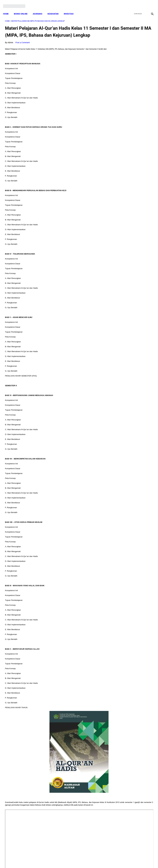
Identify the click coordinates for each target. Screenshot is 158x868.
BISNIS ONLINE (23, 9)
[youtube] (143, 3)
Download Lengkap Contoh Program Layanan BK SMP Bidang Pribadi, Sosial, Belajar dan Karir (133, 48)
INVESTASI (71, 9)
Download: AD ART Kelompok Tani (133, 145)
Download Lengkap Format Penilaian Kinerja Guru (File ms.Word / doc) (130, 68)
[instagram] (150, 3)
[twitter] (137, 3)
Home (8, 9)
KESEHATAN (55, 9)
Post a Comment (23, 47)
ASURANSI (39, 9)
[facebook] (130, 3)
